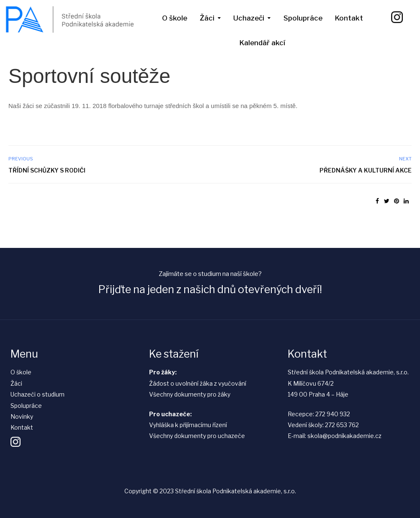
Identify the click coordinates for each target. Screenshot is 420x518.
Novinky (22, 416)
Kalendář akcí (262, 43)
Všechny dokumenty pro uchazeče (197, 436)
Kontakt (349, 18)
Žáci (207, 18)
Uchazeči (249, 18)
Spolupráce (303, 18)
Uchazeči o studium (37, 394)
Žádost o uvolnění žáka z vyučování (198, 383)
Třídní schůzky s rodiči (47, 170)
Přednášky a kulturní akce (366, 170)
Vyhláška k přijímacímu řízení (188, 425)
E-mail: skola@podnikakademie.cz (335, 436)
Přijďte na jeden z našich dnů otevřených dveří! (210, 289)
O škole (175, 18)
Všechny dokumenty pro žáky (190, 394)
